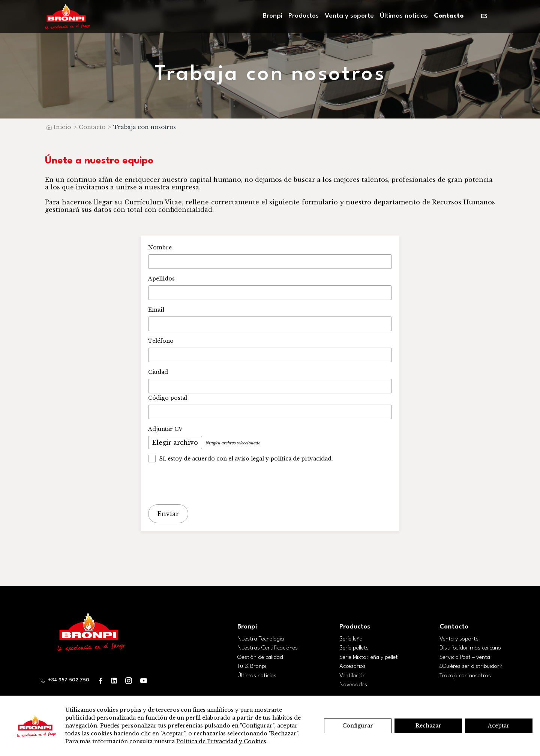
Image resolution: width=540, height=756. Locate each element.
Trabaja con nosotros (465, 675)
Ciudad (158, 372)
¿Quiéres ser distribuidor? (471, 666)
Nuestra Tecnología (261, 638)
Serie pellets (354, 647)
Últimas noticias (404, 16)
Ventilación (352, 675)
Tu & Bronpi (252, 666)
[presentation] (205, 484)
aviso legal (249, 458)
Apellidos (161, 279)
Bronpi (273, 16)
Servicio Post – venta (465, 656)
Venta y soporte (349, 16)
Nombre (160, 247)
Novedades (353, 684)
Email (156, 310)
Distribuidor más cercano (470, 647)
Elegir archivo (175, 442)
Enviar (168, 513)
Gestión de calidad (260, 656)
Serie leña (351, 638)
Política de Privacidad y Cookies (221, 741)
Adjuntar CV (165, 429)
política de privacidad (301, 458)
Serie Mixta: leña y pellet (369, 656)
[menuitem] (485, 17)
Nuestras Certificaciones (268, 647)
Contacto (449, 16)
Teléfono (161, 341)
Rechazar (428, 726)
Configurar (358, 726)
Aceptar (499, 726)
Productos (304, 16)
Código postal (168, 398)
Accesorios (352, 666)
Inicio (62, 127)
